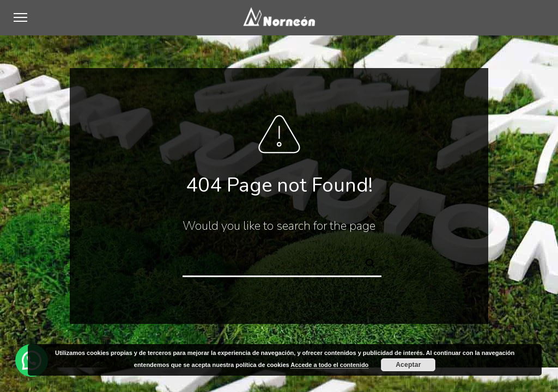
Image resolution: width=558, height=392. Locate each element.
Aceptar (408, 365)
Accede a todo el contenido (329, 365)
